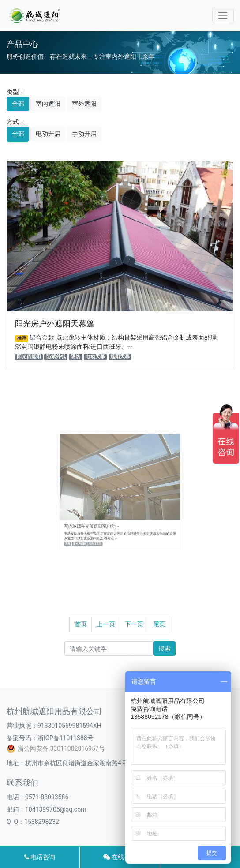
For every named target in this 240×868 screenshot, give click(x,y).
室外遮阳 (84, 104)
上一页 (106, 624)
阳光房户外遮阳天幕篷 (55, 324)
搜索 (165, 648)
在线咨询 (120, 857)
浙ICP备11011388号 (66, 738)
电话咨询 (40, 857)
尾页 (159, 624)
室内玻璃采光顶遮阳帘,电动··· (101, 515)
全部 (18, 104)
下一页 (134, 624)
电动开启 (48, 134)
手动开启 (84, 134)
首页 (81, 624)
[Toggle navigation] (223, 16)
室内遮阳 (48, 104)
